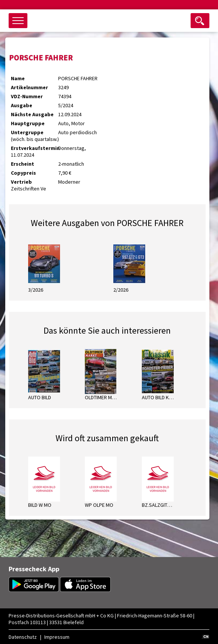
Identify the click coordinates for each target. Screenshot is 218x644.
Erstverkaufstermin (35, 148)
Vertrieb (21, 182)
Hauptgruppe (28, 123)
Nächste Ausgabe (32, 114)
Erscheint (23, 164)
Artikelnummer (29, 87)
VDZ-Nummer (27, 96)
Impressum (57, 637)
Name (18, 78)
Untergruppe (27, 132)
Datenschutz (23, 637)
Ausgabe (22, 105)
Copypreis (23, 173)
